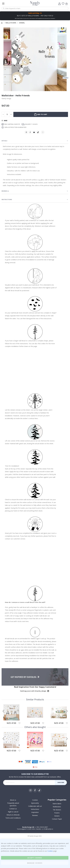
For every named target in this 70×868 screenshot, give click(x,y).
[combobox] (35, 8)
